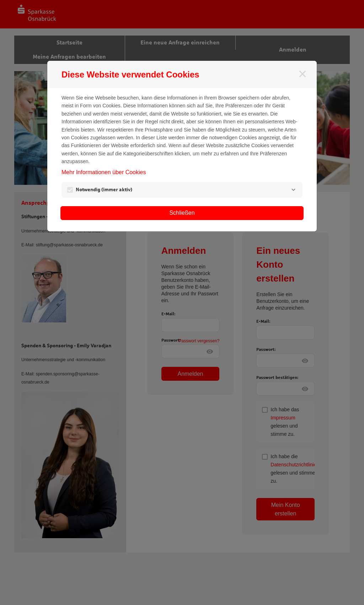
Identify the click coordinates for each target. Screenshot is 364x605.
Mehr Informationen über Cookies (104, 172)
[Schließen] (303, 74)
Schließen (182, 213)
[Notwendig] (293, 190)
